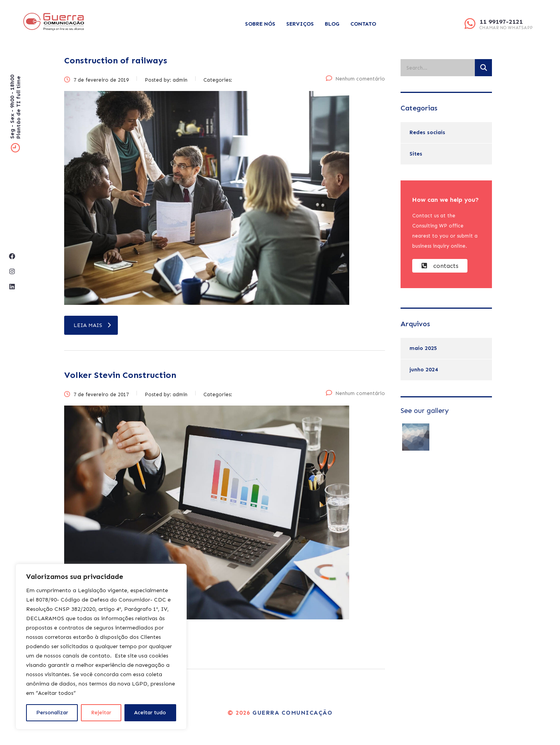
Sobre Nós (260, 24)
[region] (101, 647)
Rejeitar (101, 713)
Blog (332, 24)
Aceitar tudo (150, 713)
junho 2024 (424, 370)
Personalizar (52, 713)
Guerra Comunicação (292, 713)
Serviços (300, 24)
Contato (363, 24)
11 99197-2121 (501, 22)
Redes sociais (427, 132)
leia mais (92, 325)
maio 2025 (423, 348)
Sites (416, 154)
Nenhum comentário (355, 79)
